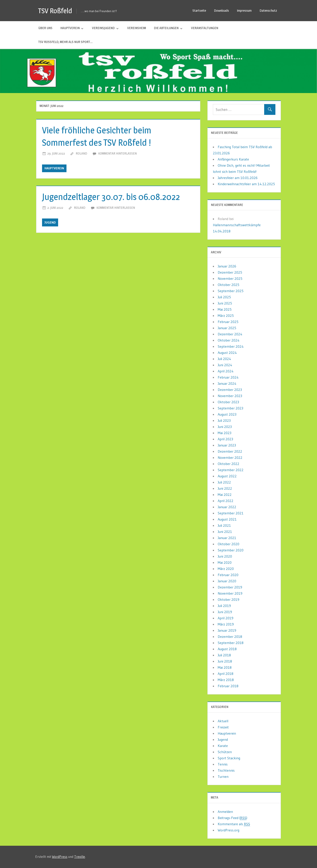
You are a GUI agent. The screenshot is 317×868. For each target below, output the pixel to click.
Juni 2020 (225, 556)
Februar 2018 (228, 686)
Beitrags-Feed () (232, 818)
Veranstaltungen (205, 28)
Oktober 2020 (229, 544)
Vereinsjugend (103, 28)
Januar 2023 (227, 445)
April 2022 (226, 501)
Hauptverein (70, 28)
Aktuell (223, 721)
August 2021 (227, 519)
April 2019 (226, 618)
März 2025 (226, 315)
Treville (80, 857)
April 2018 (226, 674)
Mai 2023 (225, 433)
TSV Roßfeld (55, 11)
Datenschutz (268, 10)
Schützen (225, 752)
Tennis (223, 764)
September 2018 (231, 643)
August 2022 (227, 476)
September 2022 (231, 470)
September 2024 (231, 346)
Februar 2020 (228, 575)
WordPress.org (229, 830)
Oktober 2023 (228, 402)
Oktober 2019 (229, 599)
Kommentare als (234, 824)
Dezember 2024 (230, 334)
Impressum (244, 10)
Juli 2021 (224, 525)
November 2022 (230, 457)
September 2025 (231, 291)
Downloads (221, 10)
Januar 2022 (227, 507)
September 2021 (231, 513)
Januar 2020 (227, 581)
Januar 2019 (227, 630)
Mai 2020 (225, 562)
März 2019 (226, 624)
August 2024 (227, 353)
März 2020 (226, 569)
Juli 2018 (224, 655)
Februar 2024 (228, 377)
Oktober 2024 (229, 340)
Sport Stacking (229, 758)
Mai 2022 (225, 495)
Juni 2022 (225, 488)
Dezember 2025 (230, 272)
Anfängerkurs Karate (233, 159)
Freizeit (223, 727)
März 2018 (226, 680)
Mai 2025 (225, 309)
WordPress (60, 857)
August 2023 (227, 414)
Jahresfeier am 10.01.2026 (238, 178)
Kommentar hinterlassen (117, 153)
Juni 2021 (225, 532)
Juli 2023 (224, 420)
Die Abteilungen (166, 28)
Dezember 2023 (230, 390)
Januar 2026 (227, 266)
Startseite (199, 10)
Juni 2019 (225, 612)
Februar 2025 (228, 322)
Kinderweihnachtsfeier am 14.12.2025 (246, 184)
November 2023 (230, 396)
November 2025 (230, 278)
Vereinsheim (137, 28)
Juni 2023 (225, 427)
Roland (81, 153)
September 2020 (231, 550)
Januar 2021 (227, 538)
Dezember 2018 (230, 637)
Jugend (50, 222)
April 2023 (225, 439)
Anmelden (225, 812)
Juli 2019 (224, 606)
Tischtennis (226, 770)
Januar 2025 (227, 328)
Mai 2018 (225, 667)
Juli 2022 (224, 482)
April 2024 (226, 371)
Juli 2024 (224, 359)
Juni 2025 (225, 303)
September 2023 (230, 408)
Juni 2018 (225, 661)
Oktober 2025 (229, 285)
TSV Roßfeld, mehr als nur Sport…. (65, 42)
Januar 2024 (227, 383)
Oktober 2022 (229, 464)
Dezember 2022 (230, 451)
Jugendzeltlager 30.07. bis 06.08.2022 (111, 197)
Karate (223, 746)
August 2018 (227, 649)
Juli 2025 (224, 297)
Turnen (223, 777)
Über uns (45, 28)
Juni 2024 (225, 365)
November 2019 (230, 593)
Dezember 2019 (230, 587)
